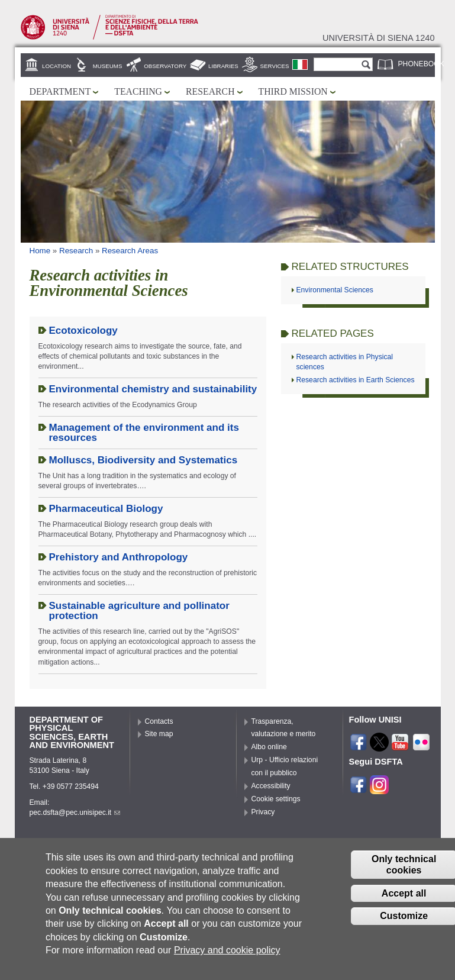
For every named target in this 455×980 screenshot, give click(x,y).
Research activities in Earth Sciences (356, 380)
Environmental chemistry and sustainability (153, 389)
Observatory (165, 66)
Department (60, 91)
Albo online (269, 747)
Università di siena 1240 (379, 38)
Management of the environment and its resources (144, 433)
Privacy (263, 812)
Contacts (159, 721)
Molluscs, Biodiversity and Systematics (143, 460)
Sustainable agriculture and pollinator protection (139, 611)
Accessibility (271, 786)
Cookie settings (276, 799)
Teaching (138, 91)
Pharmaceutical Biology (106, 509)
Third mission (293, 91)
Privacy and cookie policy (227, 955)
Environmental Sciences (335, 290)
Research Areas (130, 251)
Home (40, 251)
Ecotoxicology (83, 331)
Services (275, 66)
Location (57, 66)
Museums (108, 66)
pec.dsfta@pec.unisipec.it (75, 813)
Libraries (223, 66)
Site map (159, 734)
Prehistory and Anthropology (119, 557)
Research (210, 91)
